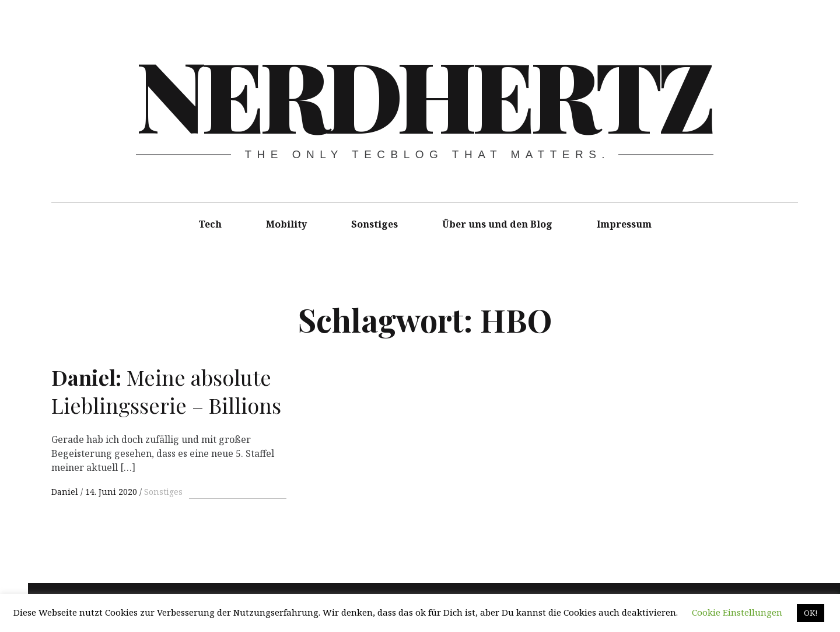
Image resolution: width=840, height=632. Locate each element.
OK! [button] (811, 613)
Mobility (286, 224)
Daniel (66, 492)
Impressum (624, 224)
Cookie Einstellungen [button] (737, 612)
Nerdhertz (423, 93)
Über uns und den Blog (497, 224)
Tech (210, 224)
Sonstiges (374, 224)
